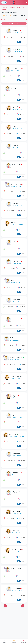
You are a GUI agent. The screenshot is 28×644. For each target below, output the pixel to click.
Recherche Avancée (14, 23)
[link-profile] (14, 31)
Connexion (5, 641)
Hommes (13, 16)
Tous (5, 16)
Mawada (14, 3)
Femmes (21, 16)
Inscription (23, 641)
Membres (14, 641)
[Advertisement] (14, 272)
